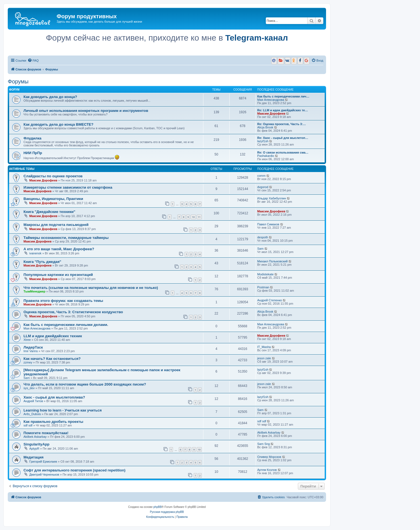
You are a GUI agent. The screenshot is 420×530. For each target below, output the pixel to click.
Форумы (18, 81)
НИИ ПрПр (33, 153)
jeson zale (264, 358)
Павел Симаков (268, 224)
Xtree (27, 340)
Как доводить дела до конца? (50, 97)
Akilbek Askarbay (35, 437)
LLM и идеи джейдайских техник (53, 336)
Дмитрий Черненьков (44, 474)
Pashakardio (266, 156)
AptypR (34, 449)
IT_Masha (264, 347)
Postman (263, 287)
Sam (260, 249)
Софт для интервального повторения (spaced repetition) (74, 470)
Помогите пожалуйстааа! (46, 433)
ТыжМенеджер (34, 291)
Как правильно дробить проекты (53, 422)
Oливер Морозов (269, 457)
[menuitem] (33, 60)
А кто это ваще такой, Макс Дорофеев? (59, 249)
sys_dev (29, 388)
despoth (263, 237)
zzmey (28, 362)
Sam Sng (263, 444)
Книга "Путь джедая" (42, 262)
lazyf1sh (263, 141)
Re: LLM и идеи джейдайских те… (283, 110)
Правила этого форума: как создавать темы (63, 301)
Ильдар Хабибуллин (272, 198)
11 (199, 217)
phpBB (158, 507)
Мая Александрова (271, 100)
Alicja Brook (265, 127)
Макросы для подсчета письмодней (56, 225)
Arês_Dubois (32, 414)
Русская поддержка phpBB (167, 512)
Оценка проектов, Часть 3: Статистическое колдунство (73, 312)
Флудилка (32, 138)
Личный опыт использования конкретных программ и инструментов (86, 111)
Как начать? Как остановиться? (52, 359)
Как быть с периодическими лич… (283, 96)
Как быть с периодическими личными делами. (66, 325)
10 (193, 217)
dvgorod (263, 187)
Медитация (34, 457)
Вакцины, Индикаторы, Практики (53, 199)
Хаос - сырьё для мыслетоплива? (54, 397)
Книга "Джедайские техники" (49, 212)
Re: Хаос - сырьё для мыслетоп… (283, 138)
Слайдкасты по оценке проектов (53, 176)
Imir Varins (31, 351)
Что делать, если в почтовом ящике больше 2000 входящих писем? (85, 384)
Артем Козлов (267, 470)
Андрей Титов (33, 401)
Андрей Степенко (270, 300)
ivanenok (35, 253)
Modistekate (265, 274)
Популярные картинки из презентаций (58, 275)
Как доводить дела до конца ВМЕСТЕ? (58, 124)
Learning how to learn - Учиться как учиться (63, 410)
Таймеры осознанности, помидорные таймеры (66, 238)
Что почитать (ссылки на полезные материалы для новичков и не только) (91, 288)
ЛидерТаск (33, 347)
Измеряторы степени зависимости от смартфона (68, 187)
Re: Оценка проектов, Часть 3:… (282, 124)
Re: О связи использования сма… (283, 152)
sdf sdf (28, 425)
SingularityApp (36, 444)
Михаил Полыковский (272, 261)
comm (261, 176)
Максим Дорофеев (271, 114)
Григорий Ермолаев (43, 462)
